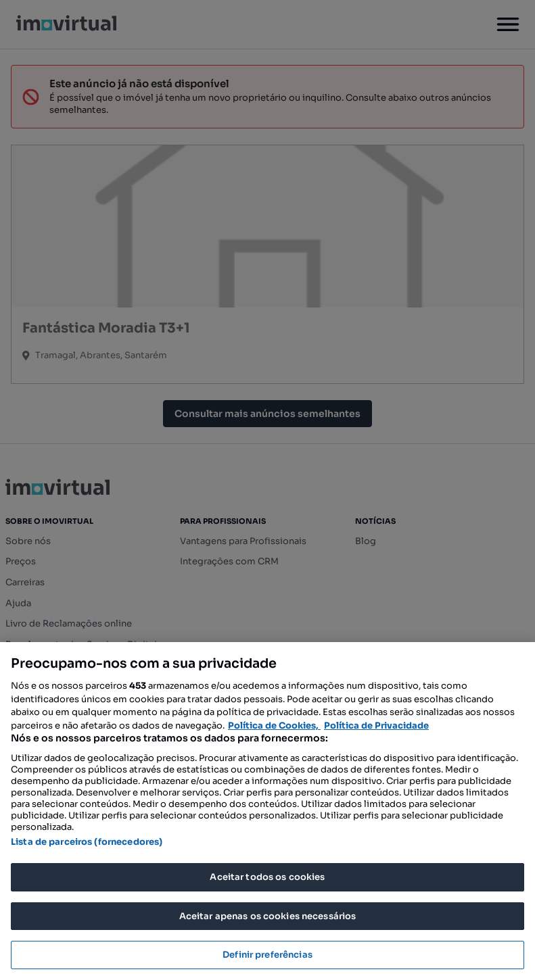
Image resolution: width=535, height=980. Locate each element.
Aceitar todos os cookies (267, 877)
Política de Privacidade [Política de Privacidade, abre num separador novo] (376, 726)
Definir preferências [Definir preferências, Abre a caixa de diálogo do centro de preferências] (267, 955)
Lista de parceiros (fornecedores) (87, 842)
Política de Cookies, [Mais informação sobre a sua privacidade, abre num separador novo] (274, 726)
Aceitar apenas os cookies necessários (268, 916)
